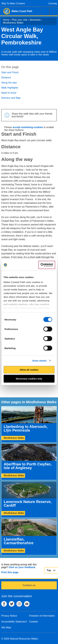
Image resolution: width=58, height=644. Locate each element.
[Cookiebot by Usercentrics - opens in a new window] (47, 265)
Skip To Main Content (13, 3)
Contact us (29, 585)
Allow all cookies (29, 370)
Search (45, 11)
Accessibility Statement (14, 622)
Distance (6, 78)
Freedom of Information (42, 616)
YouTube (27, 604)
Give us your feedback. (22, 567)
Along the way (9, 83)
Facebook (4, 604)
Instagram (19, 604)
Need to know (9, 93)
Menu (54, 11)
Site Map (6, 627)
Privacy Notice (9, 616)
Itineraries (35, 20)
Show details (39, 361)
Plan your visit (19, 20)
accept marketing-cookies (28, 127)
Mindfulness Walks (13, 23)
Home (6, 20)
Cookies (34, 622)
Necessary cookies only (29, 379)
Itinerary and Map (11, 98)
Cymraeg (53, 3)
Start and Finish (10, 72)
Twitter (12, 604)
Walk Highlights (10, 88)
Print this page (10, 572)
